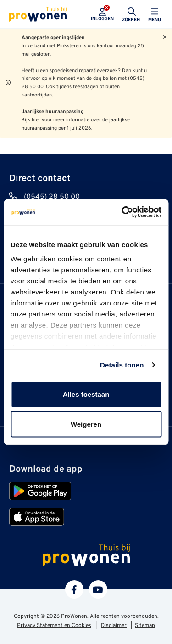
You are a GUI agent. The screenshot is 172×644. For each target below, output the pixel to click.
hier (36, 120)
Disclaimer (114, 626)
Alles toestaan (86, 394)
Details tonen (122, 365)
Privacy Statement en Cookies (54, 626)
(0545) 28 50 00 (52, 197)
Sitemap (145, 626)
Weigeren (86, 424)
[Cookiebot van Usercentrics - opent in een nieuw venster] (122, 212)
